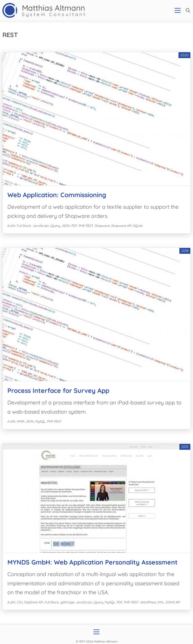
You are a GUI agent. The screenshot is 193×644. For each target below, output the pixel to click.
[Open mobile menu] (178, 10)
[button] (188, 10)
